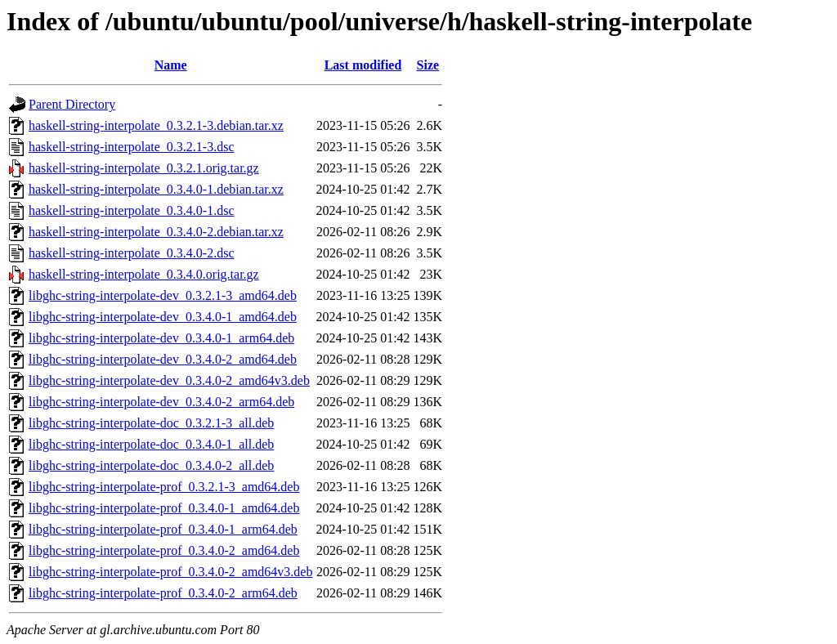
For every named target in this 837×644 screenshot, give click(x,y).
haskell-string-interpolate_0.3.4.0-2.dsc (132, 253)
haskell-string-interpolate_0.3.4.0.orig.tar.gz (144, 274)
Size (428, 65)
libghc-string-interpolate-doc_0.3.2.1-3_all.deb (151, 423)
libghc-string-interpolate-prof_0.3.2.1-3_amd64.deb (164, 487)
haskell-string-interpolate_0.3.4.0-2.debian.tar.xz (156, 232)
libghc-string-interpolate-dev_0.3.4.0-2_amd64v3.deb (169, 380)
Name (171, 65)
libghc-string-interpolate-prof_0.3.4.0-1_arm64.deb (163, 529)
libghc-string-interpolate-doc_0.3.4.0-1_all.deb (151, 444)
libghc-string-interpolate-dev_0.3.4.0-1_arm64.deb (161, 338)
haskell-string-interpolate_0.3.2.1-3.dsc (132, 147)
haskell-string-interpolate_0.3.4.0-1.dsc (132, 210)
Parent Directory (72, 104)
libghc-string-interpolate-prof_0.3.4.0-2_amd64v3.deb (170, 572)
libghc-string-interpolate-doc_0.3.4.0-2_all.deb (151, 465)
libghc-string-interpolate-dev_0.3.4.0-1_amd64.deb (163, 317)
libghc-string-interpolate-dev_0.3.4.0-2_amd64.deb (163, 359)
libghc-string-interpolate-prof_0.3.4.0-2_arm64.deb (163, 593)
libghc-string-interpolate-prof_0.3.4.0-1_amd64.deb (164, 508)
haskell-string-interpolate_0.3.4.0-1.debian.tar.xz (156, 189)
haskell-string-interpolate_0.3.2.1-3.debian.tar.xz (156, 125)
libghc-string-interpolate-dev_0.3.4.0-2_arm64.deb (161, 402)
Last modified (363, 65)
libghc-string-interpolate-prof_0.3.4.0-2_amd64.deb (164, 550)
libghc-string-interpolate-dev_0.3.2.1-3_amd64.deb (163, 295)
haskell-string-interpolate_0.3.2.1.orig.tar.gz (144, 168)
